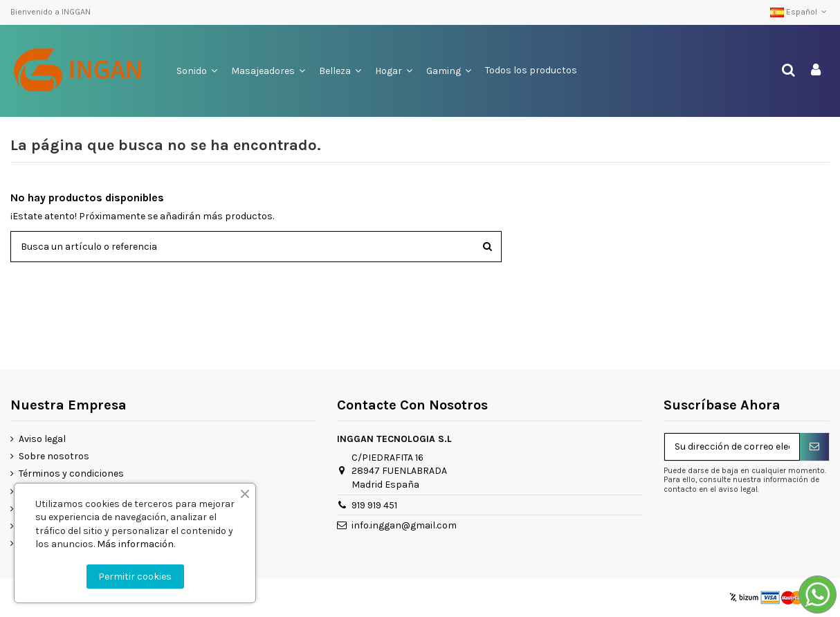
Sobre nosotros (54, 456)
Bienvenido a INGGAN (51, 12)
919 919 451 (374, 505)
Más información (135, 544)
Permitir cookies (135, 577)
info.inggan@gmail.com (404, 525)
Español (800, 12)
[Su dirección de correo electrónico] (732, 447)
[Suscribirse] (814, 447)
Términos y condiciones (71, 473)
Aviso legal (42, 439)
